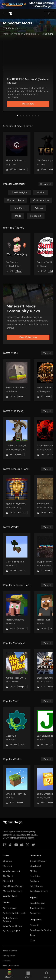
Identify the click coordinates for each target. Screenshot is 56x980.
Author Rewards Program (10, 920)
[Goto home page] (11, 14)
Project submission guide (14, 913)
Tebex (32, 935)
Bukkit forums (36, 886)
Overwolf (34, 925)
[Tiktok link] (10, 845)
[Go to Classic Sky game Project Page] (17, 554)
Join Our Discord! (38, 861)
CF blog (33, 871)
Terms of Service (10, 951)
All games (7, 861)
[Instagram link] (5, 845)
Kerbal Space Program (13, 886)
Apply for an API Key (12, 926)
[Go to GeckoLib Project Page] (17, 728)
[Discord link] (22, 845)
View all (47, 353)
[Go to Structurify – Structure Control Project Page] (17, 380)
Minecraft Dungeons (12, 891)
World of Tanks (10, 896)
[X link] (27, 845)
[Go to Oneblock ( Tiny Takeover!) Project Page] (17, 786)
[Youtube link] (16, 845)
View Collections (28, 337)
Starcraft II (8, 881)
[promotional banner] (28, 5)
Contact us (35, 913)
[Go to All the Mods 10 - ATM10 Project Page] (17, 670)
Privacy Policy (9, 956)
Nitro (32, 940)
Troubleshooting (37, 908)
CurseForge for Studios (40, 930)
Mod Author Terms (11, 966)
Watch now (28, 104)
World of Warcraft (11, 871)
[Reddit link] (33, 845)
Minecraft (7, 866)
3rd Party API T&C (11, 931)
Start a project (10, 908)
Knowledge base (37, 903)
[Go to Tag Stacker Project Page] (17, 254)
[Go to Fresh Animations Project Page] (17, 612)
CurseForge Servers (39, 891)
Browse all (46, 184)
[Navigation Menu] (4, 14)
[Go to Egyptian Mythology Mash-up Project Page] (17, 496)
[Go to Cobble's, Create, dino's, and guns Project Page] (17, 438)
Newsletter (35, 876)
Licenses (7, 961)
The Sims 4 (8, 876)
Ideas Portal (35, 866)
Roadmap (34, 881)
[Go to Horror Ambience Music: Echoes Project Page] (17, 153)
